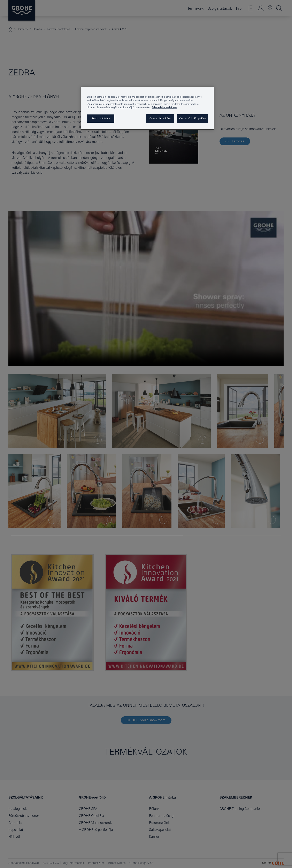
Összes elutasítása (160, 118)
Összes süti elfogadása (193, 118)
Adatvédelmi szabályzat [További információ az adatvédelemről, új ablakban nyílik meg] (164, 107)
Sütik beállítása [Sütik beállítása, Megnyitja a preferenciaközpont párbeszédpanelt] (101, 118)
